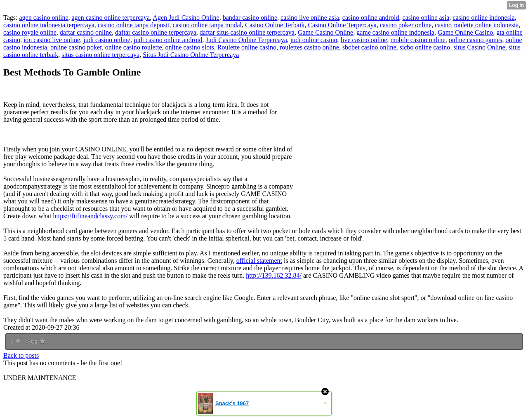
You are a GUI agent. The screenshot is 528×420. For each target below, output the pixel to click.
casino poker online (406, 25)
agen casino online (44, 18)
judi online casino (314, 40)
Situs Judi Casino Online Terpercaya (191, 55)
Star (36, 342)
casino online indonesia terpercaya (49, 25)
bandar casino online (250, 18)
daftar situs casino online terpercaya (247, 32)
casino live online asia (310, 18)
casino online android (371, 18)
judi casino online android (168, 40)
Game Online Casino (465, 32)
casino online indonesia (483, 18)
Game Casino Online (325, 32)
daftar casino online (86, 32)
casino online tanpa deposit (134, 25)
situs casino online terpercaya (100, 55)
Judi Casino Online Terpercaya (246, 40)
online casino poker (76, 47)
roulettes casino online (309, 47)
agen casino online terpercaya (111, 18)
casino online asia (426, 18)
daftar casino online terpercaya (156, 32)
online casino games (476, 40)
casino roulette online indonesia (477, 25)
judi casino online (107, 40)
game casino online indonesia (395, 32)
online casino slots (190, 47)
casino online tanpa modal (207, 25)
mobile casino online (418, 40)
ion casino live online (52, 40)
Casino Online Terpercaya (342, 25)
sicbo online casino (425, 47)
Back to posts (21, 355)
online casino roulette (134, 47)
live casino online (364, 40)
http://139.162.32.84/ (274, 275)
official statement (259, 261)
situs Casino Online (479, 47)
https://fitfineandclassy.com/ (90, 216)
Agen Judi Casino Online (186, 18)
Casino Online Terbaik (275, 25)
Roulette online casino (247, 47)
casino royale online (30, 32)
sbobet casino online (369, 47)
